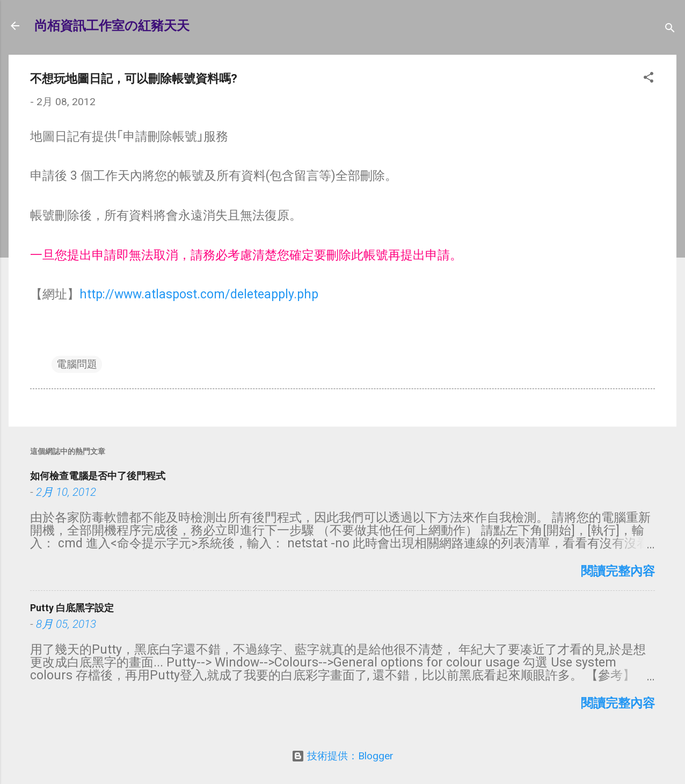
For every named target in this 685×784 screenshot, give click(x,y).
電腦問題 (77, 364)
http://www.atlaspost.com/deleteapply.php (199, 294)
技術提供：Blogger (342, 756)
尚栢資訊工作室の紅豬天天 (112, 26)
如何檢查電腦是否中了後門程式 (98, 476)
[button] (648, 79)
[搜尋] (670, 29)
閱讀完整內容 (618, 571)
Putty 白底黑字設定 (72, 608)
